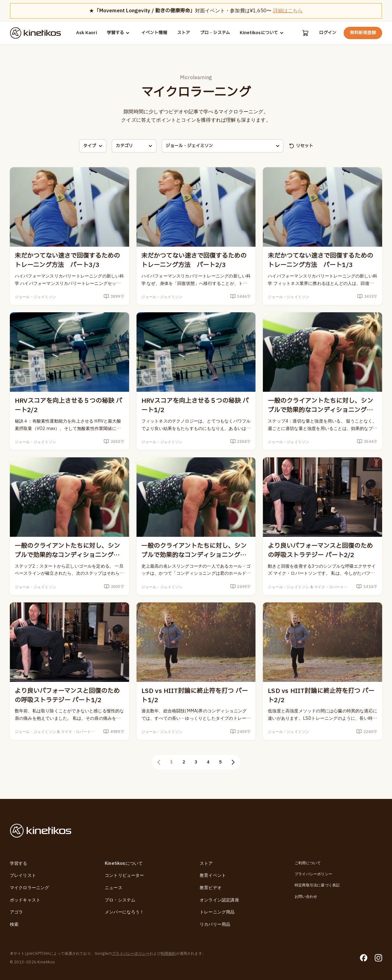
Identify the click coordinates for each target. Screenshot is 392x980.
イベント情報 (154, 33)
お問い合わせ (306, 897)
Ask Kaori (87, 33)
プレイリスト (23, 875)
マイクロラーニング (30, 888)
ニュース (114, 888)
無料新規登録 (363, 33)
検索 (14, 924)
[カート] (305, 33)
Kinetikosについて (263, 33)
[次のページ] (233, 762)
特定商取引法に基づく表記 (317, 885)
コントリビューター (125, 875)
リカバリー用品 (215, 924)
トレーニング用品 (217, 912)
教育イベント (213, 875)
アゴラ (16, 912)
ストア (184, 33)
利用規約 (168, 954)
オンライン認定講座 (219, 900)
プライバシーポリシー (313, 874)
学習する (119, 33)
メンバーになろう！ (125, 912)
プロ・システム (215, 33)
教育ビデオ (211, 888)
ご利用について (308, 863)
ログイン (328, 33)
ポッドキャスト (25, 900)
